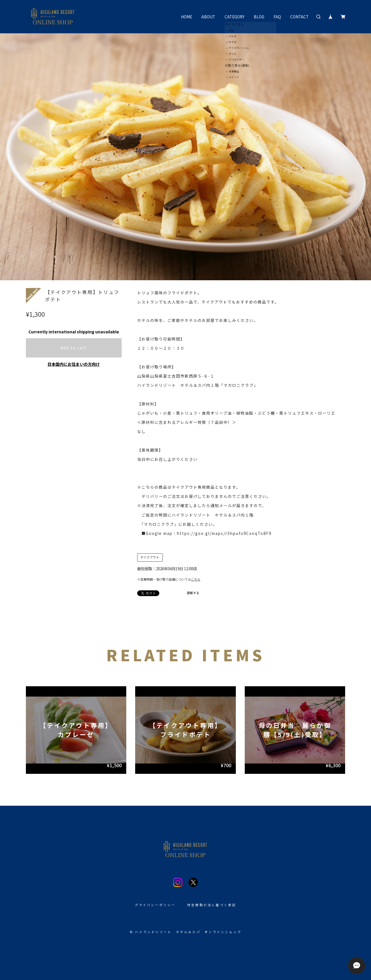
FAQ (277, 17)
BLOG (259, 17)
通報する (193, 593)
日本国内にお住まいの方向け (74, 364)
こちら (196, 579)
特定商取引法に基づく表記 (212, 905)
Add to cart (74, 348)
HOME (187, 17)
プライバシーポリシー (155, 905)
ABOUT (208, 17)
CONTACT (299, 17)
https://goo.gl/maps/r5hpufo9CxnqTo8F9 (224, 533)
